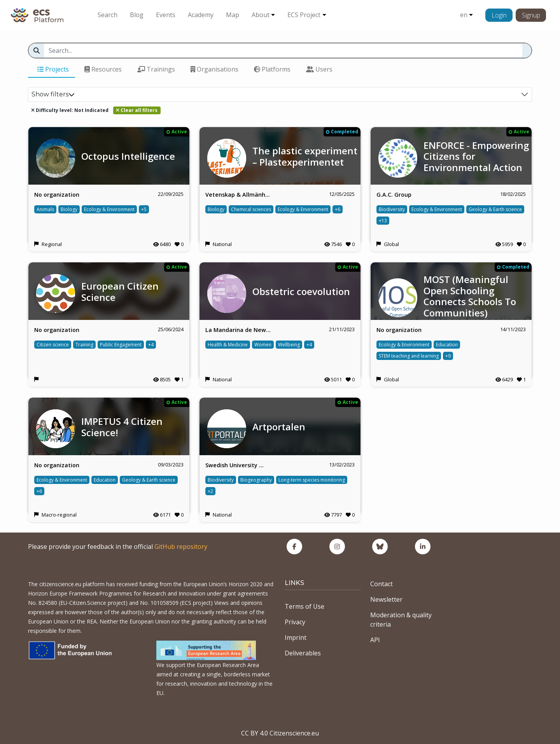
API (375, 640)
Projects (53, 69)
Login (499, 15)
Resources (103, 69)
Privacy (295, 622)
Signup (531, 15)
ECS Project (304, 15)
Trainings (156, 69)
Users (319, 69)
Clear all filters (137, 110)
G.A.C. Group (394, 195)
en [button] (464, 15)
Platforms (272, 69)
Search (108, 15)
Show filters (53, 94)
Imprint (296, 637)
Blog (137, 15)
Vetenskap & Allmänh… (238, 195)
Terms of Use (304, 606)
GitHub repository (181, 547)
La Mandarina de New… (238, 330)
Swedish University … (234, 465)
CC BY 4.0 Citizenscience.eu (280, 733)
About (261, 15)
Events (166, 15)
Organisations (214, 69)
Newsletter (386, 599)
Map (233, 15)
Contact (381, 584)
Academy (201, 15)
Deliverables (303, 653)
